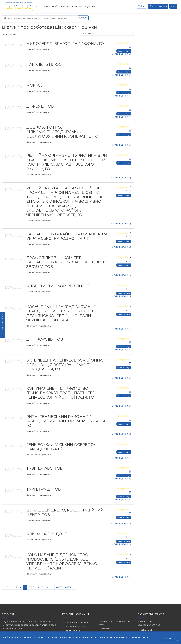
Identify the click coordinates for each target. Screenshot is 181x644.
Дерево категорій (73, 630)
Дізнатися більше (139, 637)
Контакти (106, 628)
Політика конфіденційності (78, 622)
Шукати (83, 18)
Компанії (77, 7)
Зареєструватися (158, 6)
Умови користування (75, 626)
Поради (65, 7)
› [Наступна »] (75, 587)
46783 (59, 587)
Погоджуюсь (170, 638)
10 (48, 587)
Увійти (141, 6)
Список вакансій (47, 7)
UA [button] (172, 6)
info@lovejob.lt (145, 630)
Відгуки (90, 7)
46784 (68, 587)
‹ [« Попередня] (4, 587)
